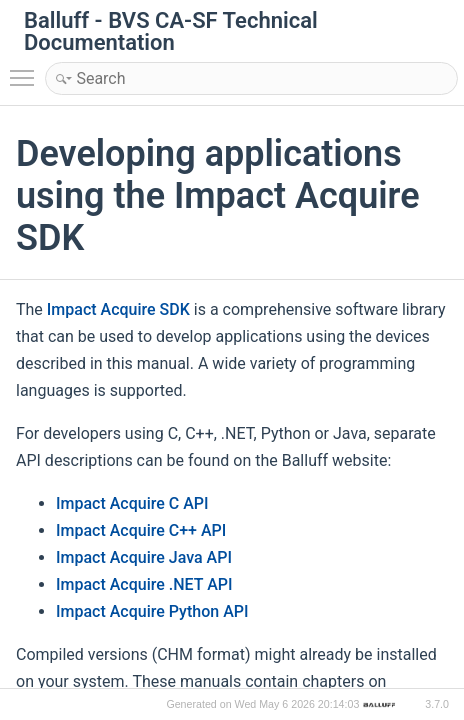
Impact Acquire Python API (152, 611)
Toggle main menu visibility (27, 69)
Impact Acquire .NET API (144, 584)
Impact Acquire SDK (118, 309)
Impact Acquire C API (132, 503)
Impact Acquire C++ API (141, 530)
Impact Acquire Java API (144, 557)
